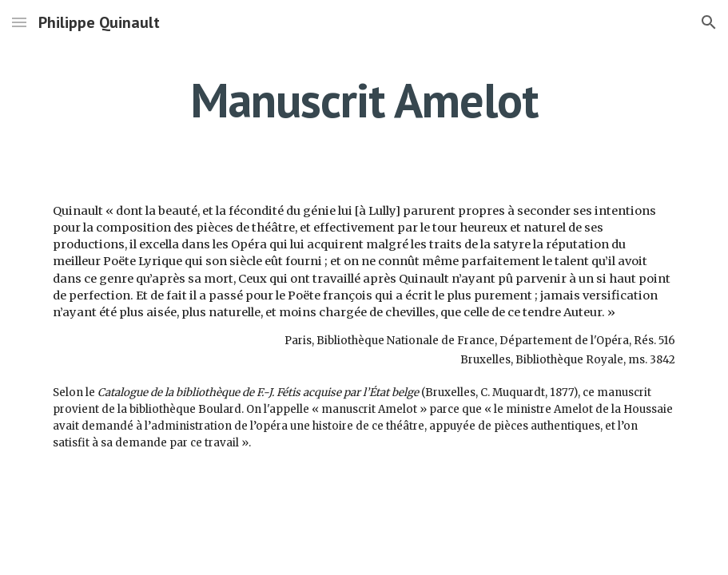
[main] (364, 100)
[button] (19, 22)
